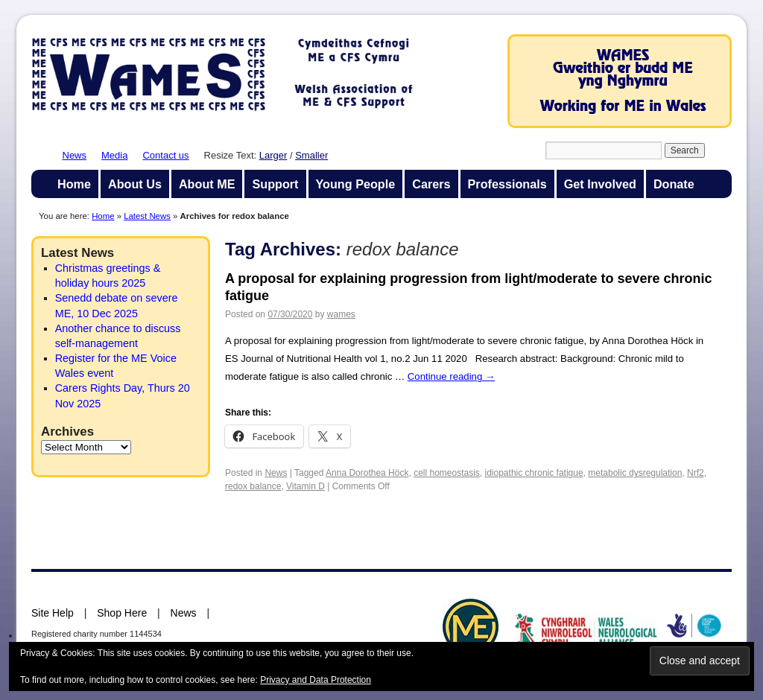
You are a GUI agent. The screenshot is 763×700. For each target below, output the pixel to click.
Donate (674, 184)
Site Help (53, 613)
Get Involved (600, 184)
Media (114, 155)
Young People (356, 184)
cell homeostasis (447, 473)
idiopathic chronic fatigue (534, 473)
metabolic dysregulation (635, 473)
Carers (431, 184)
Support (275, 184)
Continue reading (451, 376)
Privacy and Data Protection (316, 680)
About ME (207, 184)
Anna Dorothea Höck (367, 473)
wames (341, 314)
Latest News (147, 216)
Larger (273, 155)
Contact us (165, 155)
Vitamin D (305, 486)
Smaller (311, 155)
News (75, 155)
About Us (135, 184)
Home (74, 184)
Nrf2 (696, 473)
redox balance (253, 486)
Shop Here (122, 613)
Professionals (507, 184)
